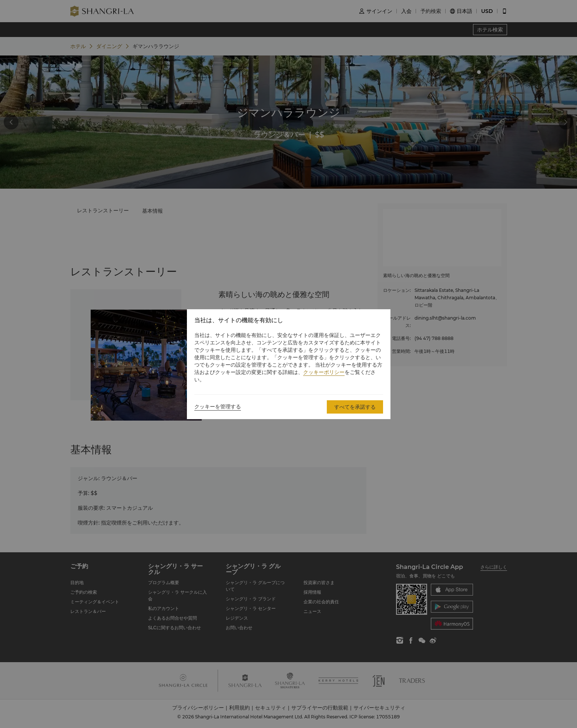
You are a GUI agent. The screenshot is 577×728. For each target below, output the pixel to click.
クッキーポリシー (324, 372)
